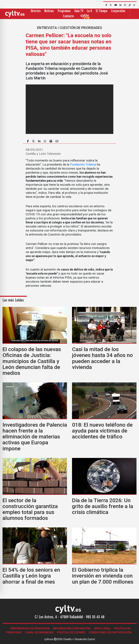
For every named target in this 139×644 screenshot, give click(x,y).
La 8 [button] (89, 11)
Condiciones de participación (110, 632)
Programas (64, 11)
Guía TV (79, 11)
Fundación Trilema (83, 164)
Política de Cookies (71, 632)
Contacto (68, 16)
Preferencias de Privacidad (30, 628)
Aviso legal (102, 628)
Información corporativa (72, 628)
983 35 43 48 (95, 617)
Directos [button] (36, 11)
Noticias (49, 11)
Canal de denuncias (39, 632)
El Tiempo (102, 11)
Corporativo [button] (118, 11)
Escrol (91, 639)
